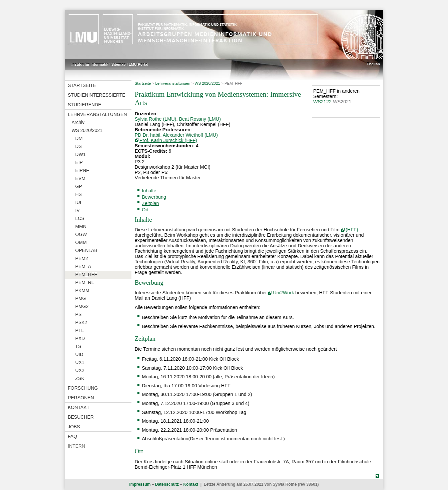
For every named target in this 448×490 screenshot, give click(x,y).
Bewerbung (154, 197)
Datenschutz (167, 484)
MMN (81, 226)
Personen (81, 398)
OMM (81, 242)
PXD (80, 338)
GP (79, 186)
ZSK (80, 378)
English (373, 64)
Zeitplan (150, 203)
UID (79, 354)
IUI (78, 202)
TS (78, 346)
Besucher (81, 417)
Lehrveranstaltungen (97, 114)
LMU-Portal (139, 64)
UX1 (80, 362)
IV (78, 210)
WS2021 (342, 102)
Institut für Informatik (90, 64)
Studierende (84, 105)
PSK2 (81, 322)
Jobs (74, 427)
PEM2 (82, 258)
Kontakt (79, 407)
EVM (80, 178)
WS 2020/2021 (87, 130)
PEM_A (83, 266)
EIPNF (82, 170)
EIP (79, 162)
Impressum (140, 484)
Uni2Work (283, 293)
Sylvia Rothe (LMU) (156, 119)
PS (79, 314)
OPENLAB (86, 250)
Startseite (82, 85)
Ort (145, 210)
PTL (80, 330)
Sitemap (119, 64)
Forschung (83, 388)
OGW (81, 234)
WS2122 (322, 102)
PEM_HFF (86, 274)
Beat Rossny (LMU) (200, 119)
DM (79, 138)
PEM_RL (85, 282)
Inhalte (149, 191)
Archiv (78, 122)
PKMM (82, 290)
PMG (81, 298)
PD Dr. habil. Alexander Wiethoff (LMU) (176, 135)
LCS (80, 218)
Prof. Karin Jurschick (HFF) (168, 140)
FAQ (72, 436)
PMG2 (82, 306)
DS (79, 146)
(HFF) (352, 230)
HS (79, 194)
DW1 (81, 154)
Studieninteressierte (96, 95)
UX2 (80, 370)
